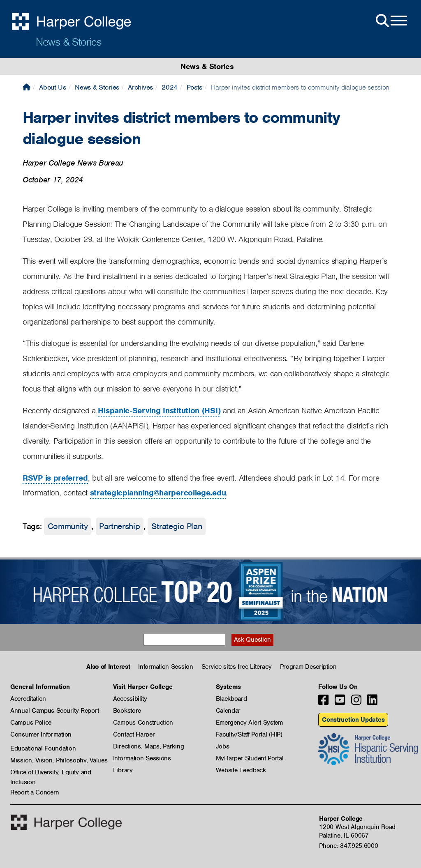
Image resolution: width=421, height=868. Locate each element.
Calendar (228, 711)
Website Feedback (241, 770)
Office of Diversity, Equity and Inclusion (51, 773)
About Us (53, 87)
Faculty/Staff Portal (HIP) (249, 734)
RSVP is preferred (55, 478)
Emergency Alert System (249, 723)
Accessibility (130, 699)
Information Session (165, 667)
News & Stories (69, 42)
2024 (170, 87)
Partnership (120, 526)
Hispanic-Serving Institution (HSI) (159, 411)
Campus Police (31, 723)
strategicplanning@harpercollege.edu (158, 493)
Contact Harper (134, 734)
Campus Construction (143, 723)
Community (68, 526)
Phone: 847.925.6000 (348, 846)
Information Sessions (142, 758)
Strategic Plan (177, 526)
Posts (195, 87)
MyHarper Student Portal (250, 758)
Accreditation (28, 699)
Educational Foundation (43, 748)
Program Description (308, 667)
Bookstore (127, 711)
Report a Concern (35, 792)
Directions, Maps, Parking (149, 746)
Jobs (223, 746)
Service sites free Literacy (237, 667)
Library (123, 770)
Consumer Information (41, 734)
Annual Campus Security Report (54, 711)
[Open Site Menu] (391, 21)
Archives (140, 87)
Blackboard (231, 699)
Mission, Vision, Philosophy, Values (59, 760)
